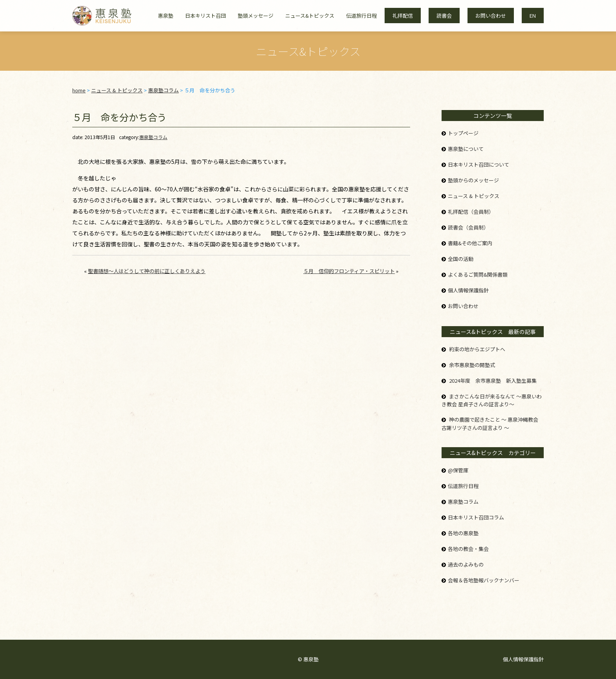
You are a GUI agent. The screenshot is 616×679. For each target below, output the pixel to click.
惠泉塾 (166, 16)
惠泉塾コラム (153, 137)
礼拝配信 (403, 16)
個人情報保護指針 (468, 290)
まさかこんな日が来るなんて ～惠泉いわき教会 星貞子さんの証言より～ (492, 400)
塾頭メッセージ (256, 16)
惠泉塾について (466, 149)
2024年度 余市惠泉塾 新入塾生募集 (493, 381)
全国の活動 (461, 259)
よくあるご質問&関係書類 (478, 274)
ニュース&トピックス (310, 16)
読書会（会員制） (468, 227)
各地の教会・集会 (468, 549)
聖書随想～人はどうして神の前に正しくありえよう (147, 271)
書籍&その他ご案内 (470, 243)
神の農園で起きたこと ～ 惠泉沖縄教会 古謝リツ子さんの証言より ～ (490, 424)
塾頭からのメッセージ (473, 180)
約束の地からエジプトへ (477, 349)
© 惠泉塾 (308, 659)
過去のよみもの (466, 564)
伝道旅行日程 (361, 16)
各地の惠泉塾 (463, 533)
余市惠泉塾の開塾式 (472, 365)
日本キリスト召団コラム (476, 517)
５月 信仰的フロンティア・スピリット (349, 271)
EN (533, 16)
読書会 (444, 16)
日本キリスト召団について (478, 164)
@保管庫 (458, 470)
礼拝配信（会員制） (471, 212)
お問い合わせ (491, 16)
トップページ (463, 133)
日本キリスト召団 (205, 16)
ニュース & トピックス (474, 196)
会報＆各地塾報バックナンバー (484, 580)
